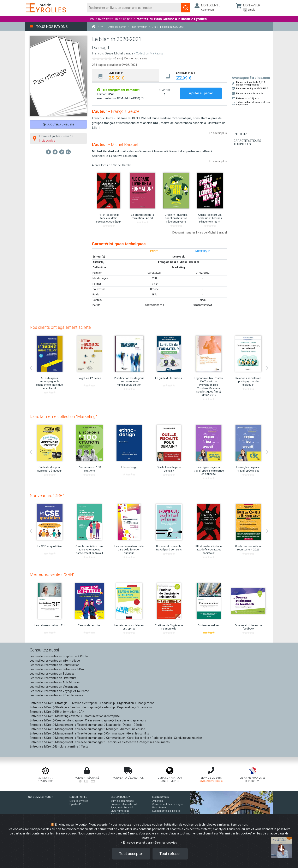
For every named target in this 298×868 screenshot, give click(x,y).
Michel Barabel (124, 54)
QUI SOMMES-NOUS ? (41, 797)
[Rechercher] (134, 8)
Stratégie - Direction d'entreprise (76, 703)
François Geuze (102, 54)
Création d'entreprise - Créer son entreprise (84, 720)
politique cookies (151, 825)
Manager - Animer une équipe (126, 729)
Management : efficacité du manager (79, 725)
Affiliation (158, 801)
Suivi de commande (122, 801)
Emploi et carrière (67, 746)
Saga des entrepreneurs (130, 720)
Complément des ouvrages (168, 804)
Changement (145, 703)
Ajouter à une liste (58, 125)
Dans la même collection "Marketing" (63, 417)
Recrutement (160, 808)
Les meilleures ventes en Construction (55, 665)
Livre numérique (120, 811)
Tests (85, 746)
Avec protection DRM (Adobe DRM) (120, 98)
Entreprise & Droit (41, 703)
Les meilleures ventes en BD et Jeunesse (56, 695)
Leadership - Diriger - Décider (125, 725)
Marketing (178, 267)
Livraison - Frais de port (124, 804)
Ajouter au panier (201, 93)
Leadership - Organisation (117, 703)
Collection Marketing (149, 54)
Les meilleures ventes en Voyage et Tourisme (59, 691)
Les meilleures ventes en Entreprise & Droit (58, 669)
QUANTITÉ (165, 90)
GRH (82, 712)
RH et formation (66, 712)
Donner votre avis (136, 58)
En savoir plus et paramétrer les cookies (150, 843)
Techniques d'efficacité (121, 742)
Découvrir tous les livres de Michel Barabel (200, 232)
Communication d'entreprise (101, 716)
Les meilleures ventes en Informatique (55, 661)
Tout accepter (131, 854)
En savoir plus (218, 133)
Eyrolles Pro (76, 804)
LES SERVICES (161, 797)
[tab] (126, 76)
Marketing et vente (68, 716)
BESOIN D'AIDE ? (120, 797)
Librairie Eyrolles (79, 801)
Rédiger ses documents (154, 742)
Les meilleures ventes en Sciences (52, 674)
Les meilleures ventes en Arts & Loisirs (55, 682)
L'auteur (240, 134)
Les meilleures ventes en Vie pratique (54, 687)
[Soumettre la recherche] (186, 8)
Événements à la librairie (166, 811)
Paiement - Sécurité (122, 808)
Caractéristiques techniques (247, 142)
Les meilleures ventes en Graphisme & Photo (59, 656)
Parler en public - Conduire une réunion (177, 738)
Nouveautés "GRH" (47, 496)
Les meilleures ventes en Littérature (53, 678)
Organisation (145, 707)
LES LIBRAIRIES (78, 797)
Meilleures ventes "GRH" (52, 574)
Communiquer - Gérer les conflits (128, 733)
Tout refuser (170, 854)
